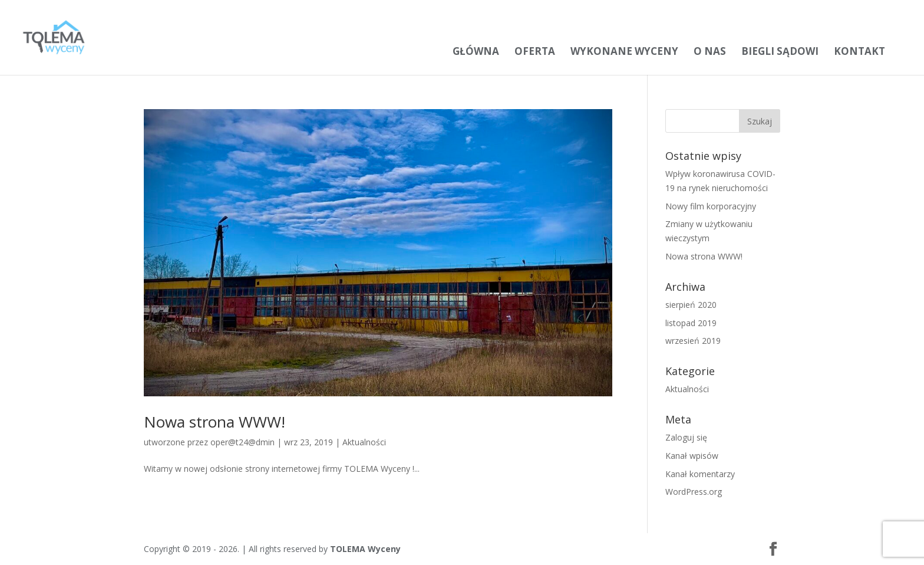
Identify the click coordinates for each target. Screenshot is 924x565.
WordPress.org (694, 492)
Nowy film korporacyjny (711, 206)
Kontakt (859, 51)
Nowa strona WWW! (214, 422)
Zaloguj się (686, 437)
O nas (710, 51)
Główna (476, 51)
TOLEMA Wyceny (365, 549)
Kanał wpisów (692, 456)
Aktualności (364, 442)
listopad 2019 (691, 323)
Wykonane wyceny (624, 51)
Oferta (535, 51)
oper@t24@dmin (242, 442)
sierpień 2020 (691, 305)
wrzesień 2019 (693, 341)
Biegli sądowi (780, 51)
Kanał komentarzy (700, 474)
